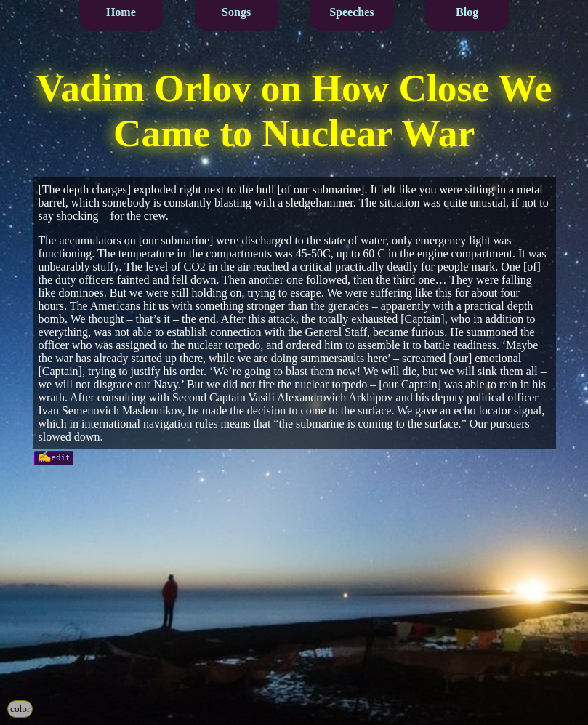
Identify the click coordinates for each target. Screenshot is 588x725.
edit (61, 457)
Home (121, 12)
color (20, 709)
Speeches (351, 12)
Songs (236, 12)
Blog (467, 12)
